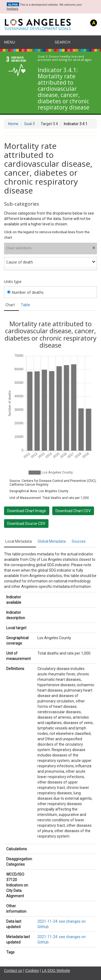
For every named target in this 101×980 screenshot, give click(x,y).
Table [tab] (25, 305)
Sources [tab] (79, 541)
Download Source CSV (26, 524)
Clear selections (51, 248)
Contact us (13, 971)
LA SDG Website (56, 971)
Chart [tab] (10, 305)
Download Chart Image (27, 511)
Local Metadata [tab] (19, 541)
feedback (13, 9)
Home (13, 124)
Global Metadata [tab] (52, 541)
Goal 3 (29, 124)
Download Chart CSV (73, 511)
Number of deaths (25, 292)
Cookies (32, 971)
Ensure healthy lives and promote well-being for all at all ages (65, 58)
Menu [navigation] (10, 42)
